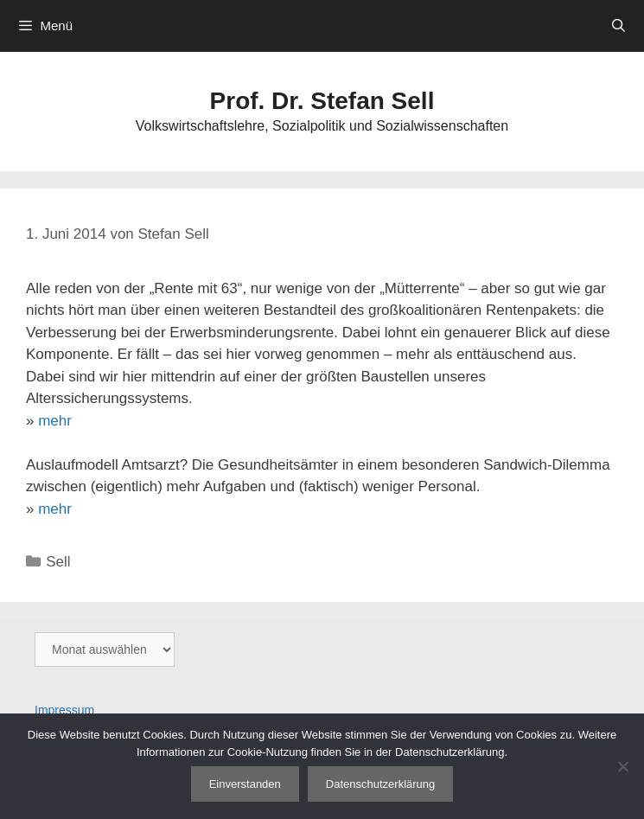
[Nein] (622, 766)
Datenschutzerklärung (380, 784)
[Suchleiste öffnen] (618, 26)
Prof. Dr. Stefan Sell (322, 101)
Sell (58, 562)
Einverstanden (245, 784)
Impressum (64, 710)
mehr (55, 421)
